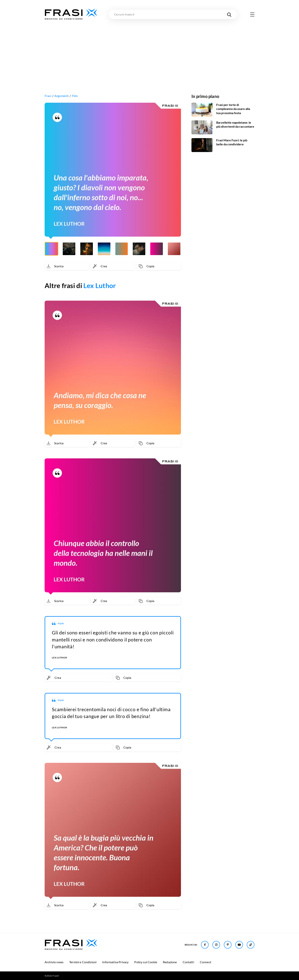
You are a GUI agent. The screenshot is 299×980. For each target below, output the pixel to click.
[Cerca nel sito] (229, 14)
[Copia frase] (159, 266)
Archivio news (54, 962)
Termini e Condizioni (83, 962)
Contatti (188, 962)
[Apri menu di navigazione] (252, 14)
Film (75, 96)
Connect (206, 962)
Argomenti (61, 96)
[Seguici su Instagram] (216, 945)
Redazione (170, 962)
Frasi (48, 96)
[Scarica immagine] (67, 266)
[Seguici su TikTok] (251, 945)
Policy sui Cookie (146, 962)
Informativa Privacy (115, 962)
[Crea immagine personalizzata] (113, 266)
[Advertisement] (149, 49)
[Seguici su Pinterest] (228, 945)
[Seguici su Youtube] (239, 945)
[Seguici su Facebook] (205, 945)
